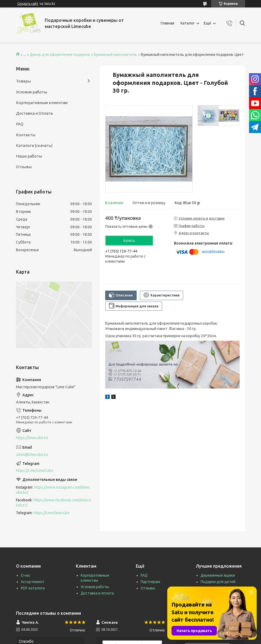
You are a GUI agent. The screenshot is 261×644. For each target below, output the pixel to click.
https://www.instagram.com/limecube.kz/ (53, 490)
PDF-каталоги (33, 588)
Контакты (26, 135)
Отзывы (24, 167)
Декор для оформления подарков (60, 55)
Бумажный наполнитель (115, 55)
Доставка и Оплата (34, 113)
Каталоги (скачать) (34, 145)
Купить (129, 241)
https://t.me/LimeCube (35, 470)
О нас (26, 575)
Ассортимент (33, 582)
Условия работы (32, 92)
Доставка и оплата (97, 593)
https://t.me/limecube (52, 513)
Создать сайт (28, 4)
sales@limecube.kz (32, 455)
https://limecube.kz (32, 438)
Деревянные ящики (218, 575)
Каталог (188, 23)
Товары (23, 81)
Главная (167, 23)
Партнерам (150, 582)
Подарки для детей (218, 582)
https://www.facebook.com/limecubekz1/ (53, 503)
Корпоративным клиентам (42, 103)
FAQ (20, 124)
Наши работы (29, 156)
